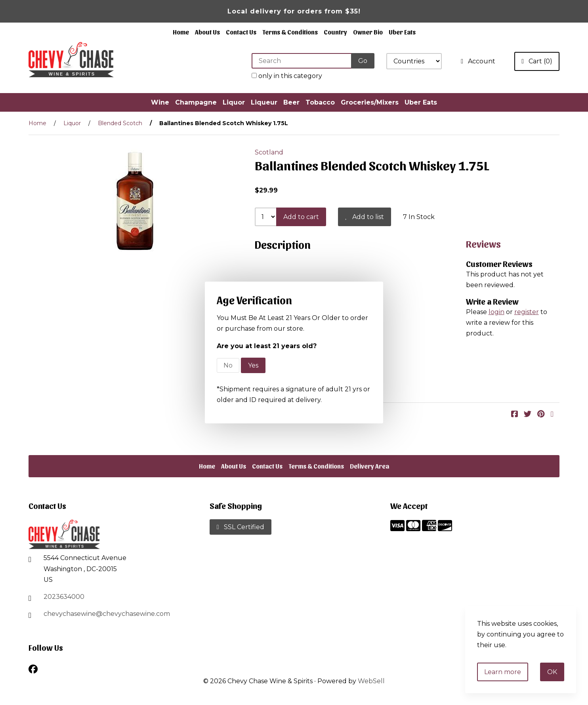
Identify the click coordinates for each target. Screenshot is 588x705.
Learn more (503, 672)
